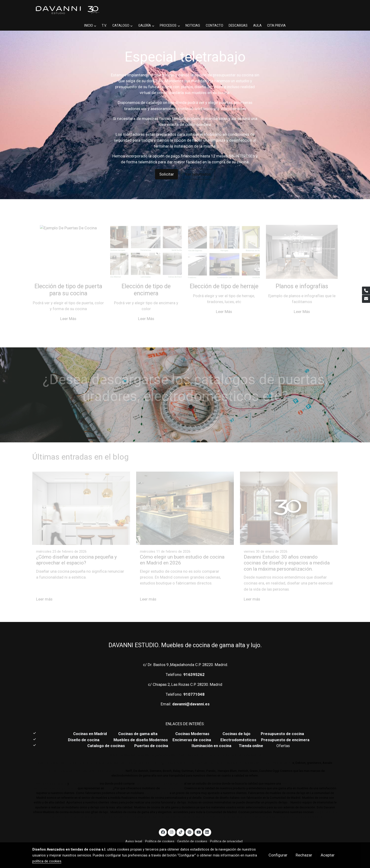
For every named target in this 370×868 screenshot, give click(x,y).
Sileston (286, 753)
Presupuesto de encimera (285, 729)
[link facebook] (163, 822)
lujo (73, 773)
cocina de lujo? (172, 778)
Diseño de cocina (86, 729)
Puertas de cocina (152, 736)
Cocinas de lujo (236, 724)
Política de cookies (160, 831)
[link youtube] (199, 822)
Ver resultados (198, 164)
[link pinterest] (189, 822)
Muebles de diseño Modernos (141, 729)
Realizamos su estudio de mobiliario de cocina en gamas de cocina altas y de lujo (100, 753)
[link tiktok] (181, 822)
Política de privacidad (226, 831)
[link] (67, 10)
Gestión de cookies (192, 831)
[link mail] (366, 299)
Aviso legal (134, 831)
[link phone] (366, 291)
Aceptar (328, 855)
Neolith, (259, 753)
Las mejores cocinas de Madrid (159, 773)
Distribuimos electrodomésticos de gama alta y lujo (85, 761)
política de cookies (47, 861)
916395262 (194, 664)
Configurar (278, 855)
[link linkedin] (207, 822)
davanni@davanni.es (191, 694)
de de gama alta (157, 783)
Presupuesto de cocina (282, 724)
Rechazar (304, 855)
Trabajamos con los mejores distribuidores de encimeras (208, 753)
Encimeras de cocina (193, 729)
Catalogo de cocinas (107, 736)
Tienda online (250, 736)
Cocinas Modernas (193, 724)
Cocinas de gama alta (139, 724)
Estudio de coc (89, 773)
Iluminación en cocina (211, 736)
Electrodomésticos (239, 729)
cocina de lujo (292, 773)
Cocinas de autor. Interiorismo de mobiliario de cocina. (220, 745)
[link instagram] (172, 822)
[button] (127, 10)
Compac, (273, 753)
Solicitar (167, 164)
